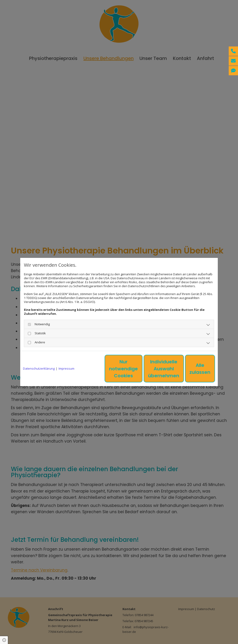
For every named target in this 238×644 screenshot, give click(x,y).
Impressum (66, 369)
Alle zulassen (194, 369)
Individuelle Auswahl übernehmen (149, 369)
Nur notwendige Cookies (105, 369)
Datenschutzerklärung (39, 369)
